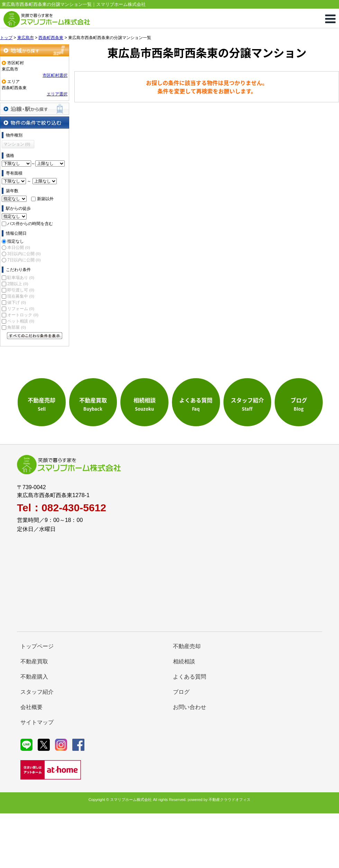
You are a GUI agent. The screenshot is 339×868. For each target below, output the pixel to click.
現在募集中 (21, 296)
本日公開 (19, 248)
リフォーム (21, 309)
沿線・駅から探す (35, 109)
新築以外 (45, 199)
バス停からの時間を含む (30, 224)
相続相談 (184, 661)
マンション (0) (17, 144)
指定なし (16, 241)
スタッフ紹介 (37, 692)
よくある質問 (190, 677)
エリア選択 (57, 94)
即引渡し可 (21, 290)
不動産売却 (187, 646)
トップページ (37, 646)
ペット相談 (21, 321)
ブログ (181, 692)
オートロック (23, 315)
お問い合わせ (190, 707)
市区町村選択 (55, 75)
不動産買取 (34, 661)
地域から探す (35, 50)
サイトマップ (37, 722)
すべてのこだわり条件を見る (35, 336)
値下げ (16, 302)
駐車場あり (21, 278)
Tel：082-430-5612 (62, 508)
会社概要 (31, 707)
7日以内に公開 (24, 260)
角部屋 (16, 327)
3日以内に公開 (24, 254)
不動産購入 (34, 677)
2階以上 (18, 284)
